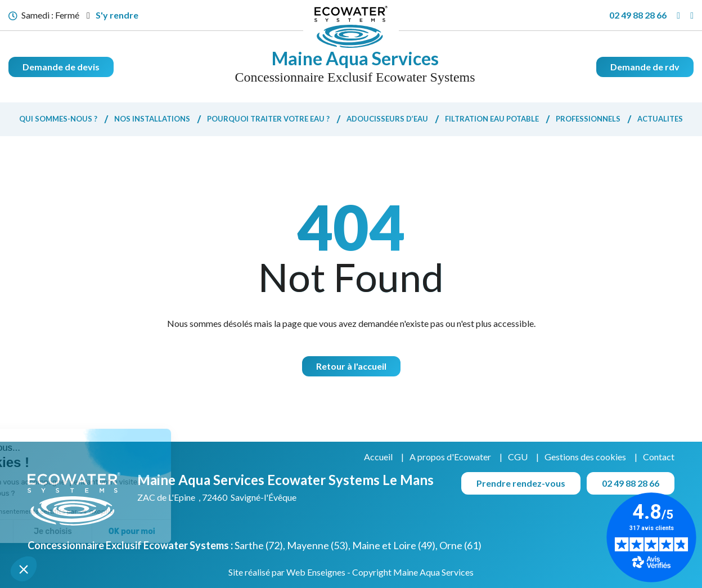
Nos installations (152, 119)
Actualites (660, 119)
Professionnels (588, 119)
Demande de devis (61, 67)
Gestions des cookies (585, 457)
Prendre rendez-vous (521, 483)
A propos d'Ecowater (450, 457)
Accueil (378, 457)
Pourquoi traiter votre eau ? (268, 119)
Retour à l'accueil (351, 366)
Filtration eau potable (492, 119)
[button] (24, 569)
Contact (659, 457)
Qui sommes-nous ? (58, 119)
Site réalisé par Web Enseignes (287, 572)
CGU (518, 457)
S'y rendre (112, 15)
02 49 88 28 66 (638, 15)
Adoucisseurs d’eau (387, 119)
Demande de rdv (645, 67)
